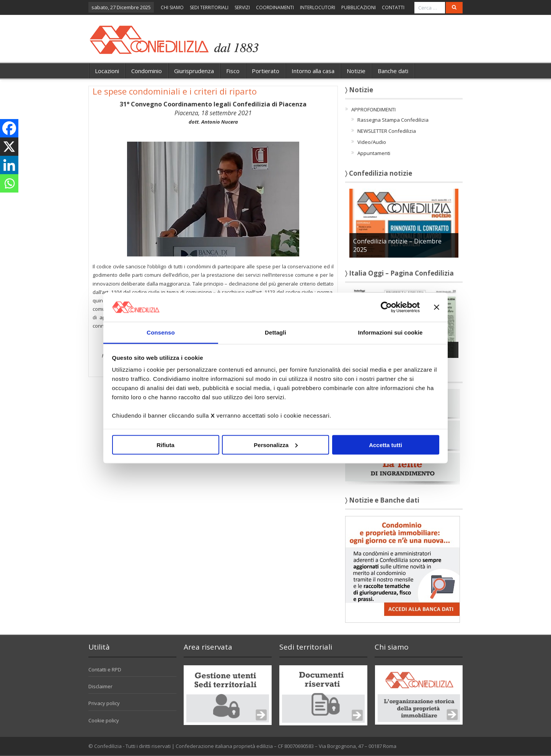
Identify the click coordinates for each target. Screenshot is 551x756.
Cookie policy (104, 720)
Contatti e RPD (105, 669)
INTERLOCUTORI (318, 7)
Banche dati (393, 71)
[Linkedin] (9, 165)
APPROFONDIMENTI (373, 109)
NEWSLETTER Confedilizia (387, 131)
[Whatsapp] (9, 183)
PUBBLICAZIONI (359, 7)
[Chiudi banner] (437, 307)
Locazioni (107, 71)
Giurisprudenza (194, 71)
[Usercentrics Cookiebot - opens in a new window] (386, 307)
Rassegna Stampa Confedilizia (393, 120)
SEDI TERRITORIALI (209, 7)
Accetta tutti (386, 445)
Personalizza (276, 445)
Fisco (233, 71)
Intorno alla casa (313, 71)
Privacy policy (104, 703)
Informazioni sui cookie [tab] (390, 332)
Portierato (266, 71)
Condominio (147, 71)
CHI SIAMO (172, 7)
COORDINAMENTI (275, 7)
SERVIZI (242, 7)
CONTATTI (393, 7)
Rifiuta (165, 445)
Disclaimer (100, 686)
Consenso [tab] (161, 332)
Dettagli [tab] (275, 332)
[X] (9, 147)
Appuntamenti (374, 153)
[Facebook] (9, 128)
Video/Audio (372, 142)
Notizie (356, 71)
